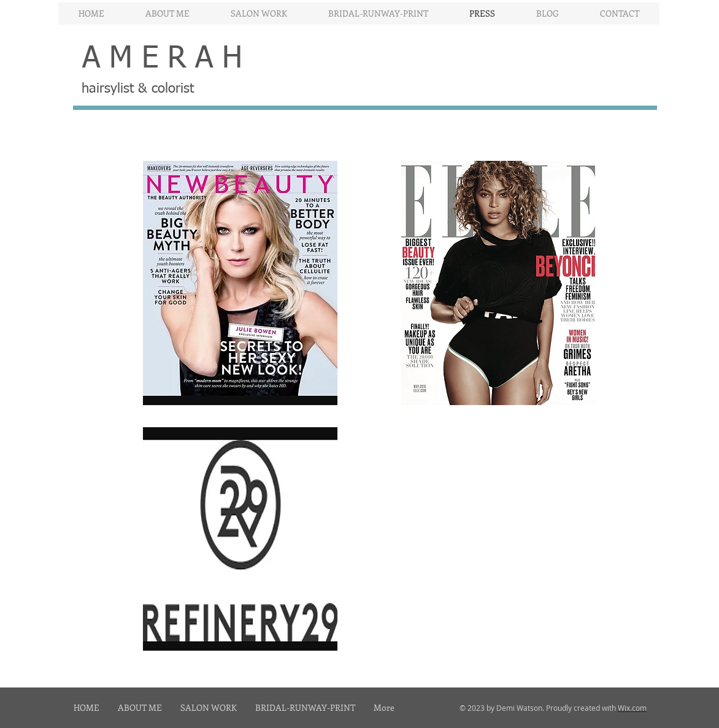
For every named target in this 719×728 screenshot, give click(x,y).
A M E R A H (162, 59)
